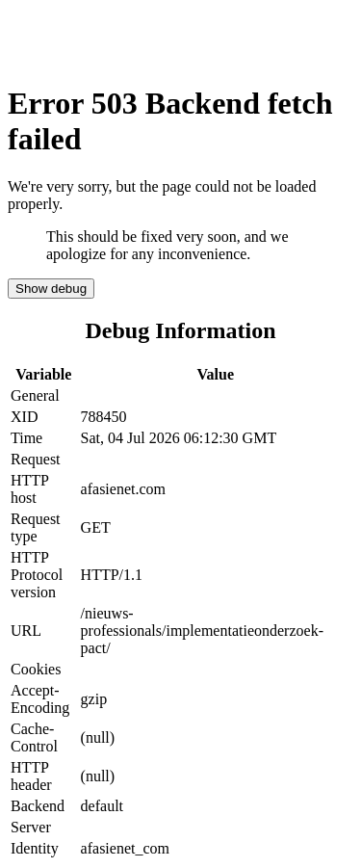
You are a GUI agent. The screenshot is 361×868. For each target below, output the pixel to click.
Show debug (51, 289)
